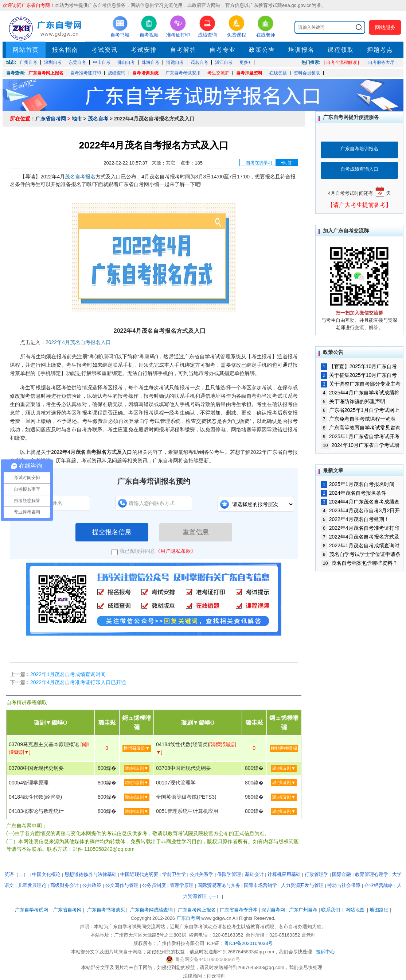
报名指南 (65, 50)
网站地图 (355, 910)
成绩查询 (117, 73)
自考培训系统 (145, 73)
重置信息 (196, 532)
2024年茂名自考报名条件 (354, 493)
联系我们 (331, 910)
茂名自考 (98, 119)
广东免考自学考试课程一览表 (358, 419)
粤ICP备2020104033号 (248, 943)
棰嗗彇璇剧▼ (137, 748)
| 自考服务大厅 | (381, 62)
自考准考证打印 (86, 73)
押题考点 (380, 50)
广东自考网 (188, 918)
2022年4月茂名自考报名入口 (78, 342)
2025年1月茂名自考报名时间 (358, 484)
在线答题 (278, 73)
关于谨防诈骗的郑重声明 (353, 401)
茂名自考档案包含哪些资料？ (359, 563)
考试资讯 (105, 50)
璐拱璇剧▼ (137, 768)
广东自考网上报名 (46, 73)
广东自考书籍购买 (106, 910)
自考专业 (223, 50)
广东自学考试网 (32, 910)
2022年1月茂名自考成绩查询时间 (68, 674)
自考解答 (183, 50)
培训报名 (301, 50)
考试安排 (144, 50)
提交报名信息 (112, 532)
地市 (77, 119)
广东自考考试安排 (183, 73)
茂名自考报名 (80, 177)
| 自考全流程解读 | (341, 62)
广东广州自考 (303, 910)
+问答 (286, 163)
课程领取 (341, 50)
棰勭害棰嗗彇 (284, 748)
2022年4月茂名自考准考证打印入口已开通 (78, 682)
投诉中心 (325, 952)
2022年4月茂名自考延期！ (355, 519)
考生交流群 (218, 73)
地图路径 (380, 910)
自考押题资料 (249, 73)
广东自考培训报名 (359, 149)
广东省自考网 (51, 119)
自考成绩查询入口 (359, 169)
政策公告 (262, 50)
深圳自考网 (273, 910)
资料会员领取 (307, 73)
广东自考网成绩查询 (151, 910)
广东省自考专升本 (239, 910)
